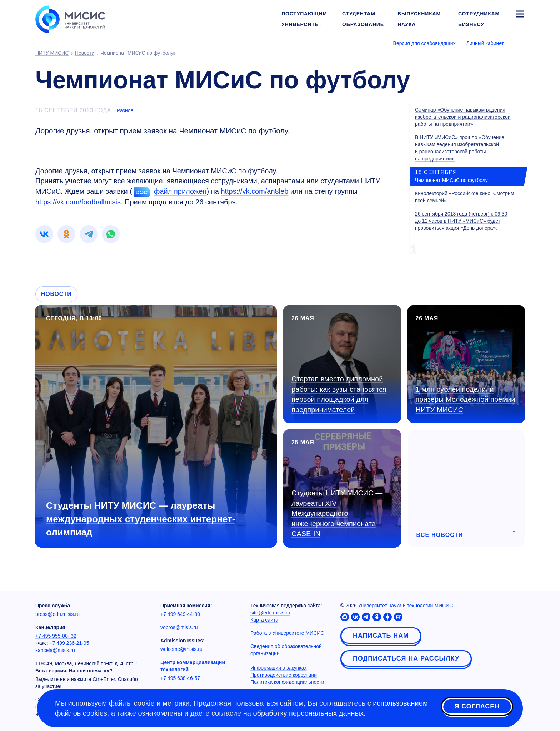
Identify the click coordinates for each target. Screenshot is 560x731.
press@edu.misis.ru (57, 614)
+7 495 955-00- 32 (56, 636)
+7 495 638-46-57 (180, 678)
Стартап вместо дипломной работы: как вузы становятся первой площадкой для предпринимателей (339, 394)
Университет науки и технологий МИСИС (405, 606)
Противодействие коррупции (284, 675)
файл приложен (180, 191)
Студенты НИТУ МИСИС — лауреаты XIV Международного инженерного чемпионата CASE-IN (337, 513)
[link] (44, 234)
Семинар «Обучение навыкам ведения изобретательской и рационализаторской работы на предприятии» (463, 117)
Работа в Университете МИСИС (287, 633)
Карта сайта (264, 620)
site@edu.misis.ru (270, 613)
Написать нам (381, 636)
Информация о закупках (279, 668)
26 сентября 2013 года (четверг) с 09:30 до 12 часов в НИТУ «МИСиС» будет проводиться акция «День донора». (461, 221)
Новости (56, 294)
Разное (125, 110)
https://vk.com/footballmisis (78, 202)
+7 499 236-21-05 (69, 643)
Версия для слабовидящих (424, 43)
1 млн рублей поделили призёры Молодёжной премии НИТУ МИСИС (466, 399)
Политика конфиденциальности (287, 682)
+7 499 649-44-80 (180, 614)
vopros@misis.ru (179, 627)
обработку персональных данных (308, 713)
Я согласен (477, 707)
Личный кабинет (485, 43)
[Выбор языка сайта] (520, 43)
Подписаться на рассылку (406, 658)
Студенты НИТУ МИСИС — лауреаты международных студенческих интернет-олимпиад (141, 519)
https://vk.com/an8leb (254, 191)
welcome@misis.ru (181, 649)
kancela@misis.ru (55, 650)
